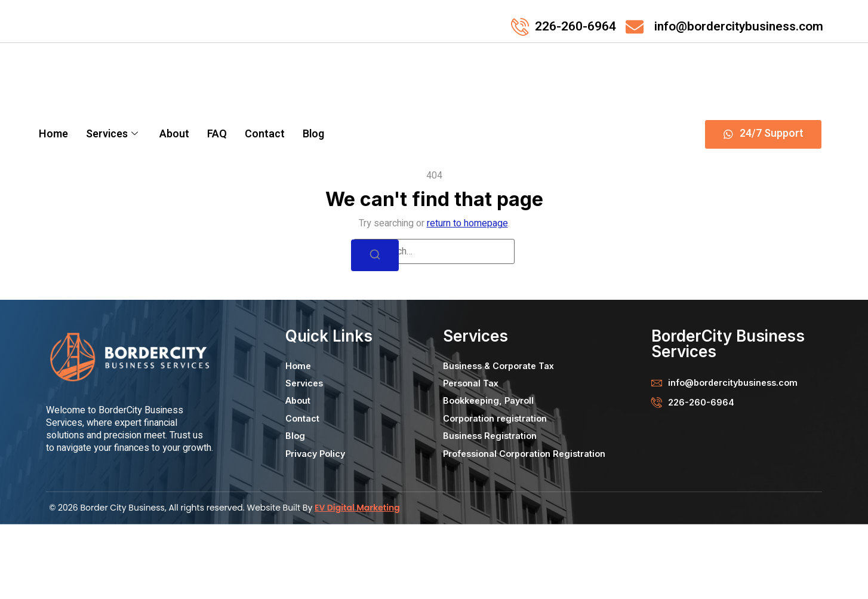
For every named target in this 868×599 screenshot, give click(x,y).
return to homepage (467, 299)
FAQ (217, 134)
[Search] (375, 331)
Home (53, 134)
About (174, 134)
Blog (313, 134)
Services (112, 134)
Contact (265, 134)
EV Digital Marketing (357, 583)
